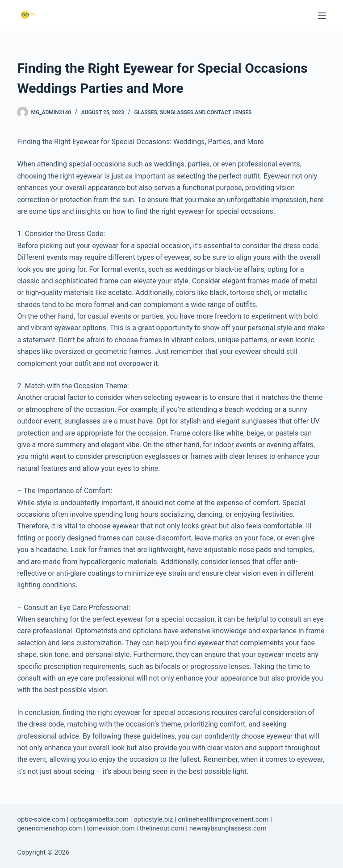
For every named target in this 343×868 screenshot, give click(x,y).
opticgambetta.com (99, 819)
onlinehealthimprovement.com (223, 819)
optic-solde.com (41, 819)
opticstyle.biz (153, 819)
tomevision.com (111, 828)
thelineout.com (162, 828)
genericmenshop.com (49, 828)
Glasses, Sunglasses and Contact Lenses (193, 112)
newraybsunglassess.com (228, 828)
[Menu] (322, 16)
